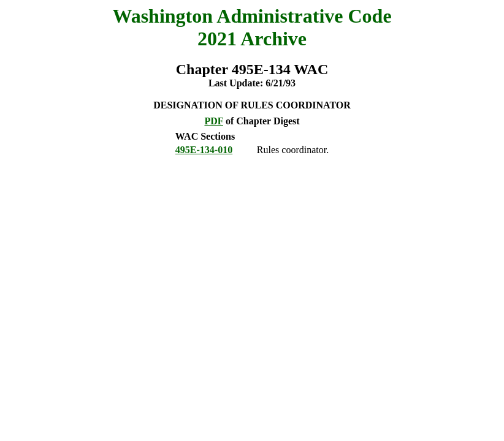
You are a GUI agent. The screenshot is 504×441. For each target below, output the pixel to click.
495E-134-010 (204, 150)
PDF (214, 121)
